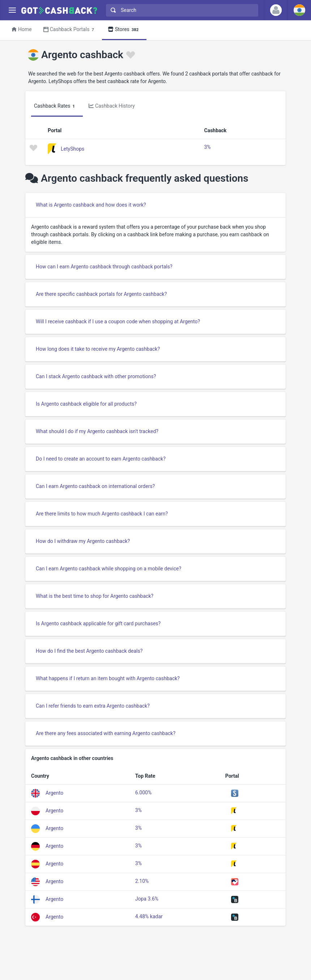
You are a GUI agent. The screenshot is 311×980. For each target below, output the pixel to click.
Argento (54, 793)
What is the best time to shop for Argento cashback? (95, 596)
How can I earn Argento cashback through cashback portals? (104, 267)
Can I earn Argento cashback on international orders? (95, 486)
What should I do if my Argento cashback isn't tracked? (97, 431)
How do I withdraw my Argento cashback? (83, 541)
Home (22, 29)
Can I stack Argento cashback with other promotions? (96, 376)
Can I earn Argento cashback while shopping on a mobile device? (108, 569)
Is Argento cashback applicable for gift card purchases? (98, 623)
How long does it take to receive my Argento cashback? (98, 349)
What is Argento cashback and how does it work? (91, 205)
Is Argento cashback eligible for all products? (86, 404)
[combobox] (180, 10)
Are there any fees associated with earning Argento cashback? (106, 733)
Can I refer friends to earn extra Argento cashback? (93, 706)
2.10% (142, 881)
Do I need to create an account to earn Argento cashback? (101, 459)
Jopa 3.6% (147, 899)
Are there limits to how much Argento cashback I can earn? (102, 514)
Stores (124, 30)
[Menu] (12, 10)
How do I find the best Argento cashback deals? (89, 651)
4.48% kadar (149, 916)
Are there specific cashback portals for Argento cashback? (101, 294)
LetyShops (73, 148)
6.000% (143, 793)
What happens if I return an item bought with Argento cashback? (108, 678)
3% (207, 147)
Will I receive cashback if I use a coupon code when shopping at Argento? (118, 321)
